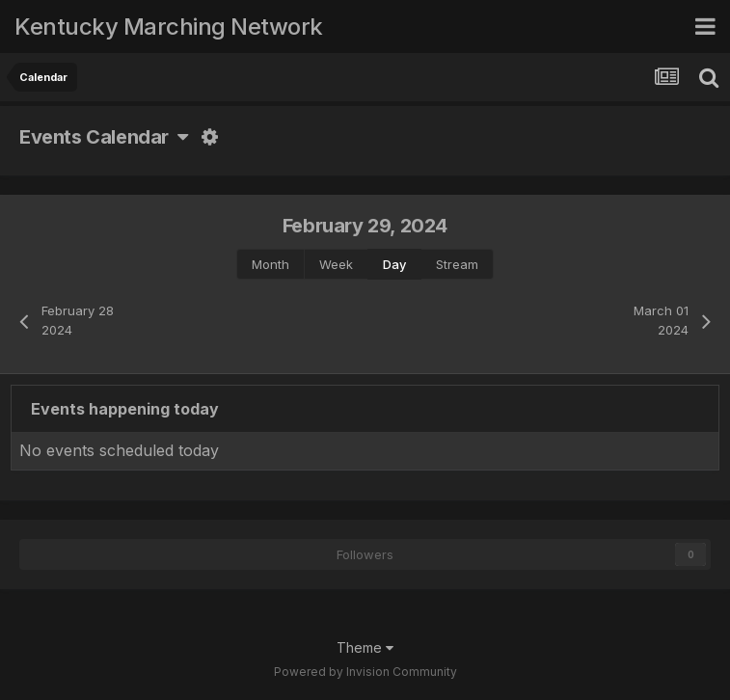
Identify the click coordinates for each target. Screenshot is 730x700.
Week (336, 264)
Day (394, 264)
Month (270, 264)
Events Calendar (104, 137)
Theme (365, 647)
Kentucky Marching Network (169, 27)
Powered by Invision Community (365, 672)
